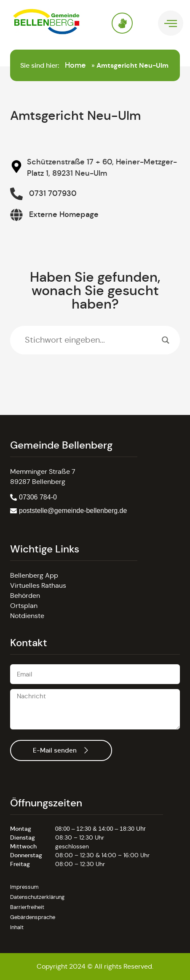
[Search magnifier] (166, 340)
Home (75, 65)
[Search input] (91, 340)
